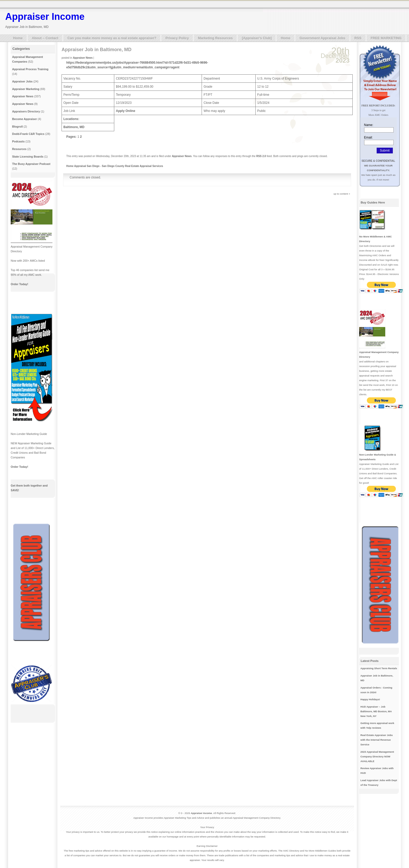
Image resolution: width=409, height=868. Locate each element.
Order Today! (19, 284)
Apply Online (125, 111)
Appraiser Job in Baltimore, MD (97, 50)
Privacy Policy (177, 38)
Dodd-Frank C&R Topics (28, 134)
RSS (358, 38)
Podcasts (18, 141)
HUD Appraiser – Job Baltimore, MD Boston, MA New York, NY (376, 711)
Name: (369, 125)
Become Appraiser (24, 119)
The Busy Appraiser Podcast (31, 164)
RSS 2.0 (261, 156)
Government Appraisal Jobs (322, 38)
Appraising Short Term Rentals (379, 668)
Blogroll (17, 127)
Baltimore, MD (74, 127)
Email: (368, 137)
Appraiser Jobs (22, 81)
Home (18, 38)
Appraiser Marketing (26, 89)
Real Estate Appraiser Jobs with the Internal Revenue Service (377, 740)
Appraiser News (83, 58)
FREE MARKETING (386, 38)
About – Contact (45, 38)
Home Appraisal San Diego (83, 166)
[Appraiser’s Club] (257, 38)
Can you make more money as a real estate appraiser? (112, 38)
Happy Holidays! (370, 699)
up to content (341, 194)
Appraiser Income (45, 17)
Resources (19, 149)
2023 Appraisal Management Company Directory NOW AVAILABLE (377, 756)
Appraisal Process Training (30, 69)
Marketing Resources (215, 38)
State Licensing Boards (28, 157)
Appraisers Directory (26, 111)
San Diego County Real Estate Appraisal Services (132, 166)
